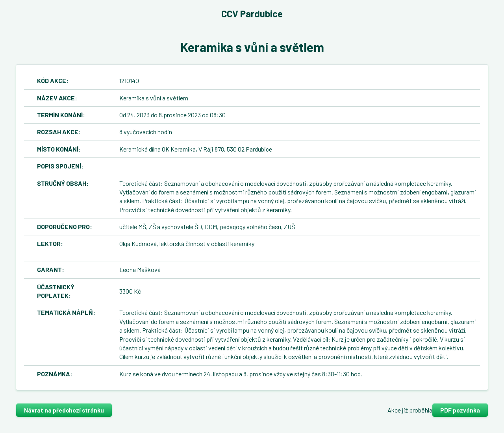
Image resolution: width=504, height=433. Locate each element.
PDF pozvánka (460, 410)
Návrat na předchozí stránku (64, 410)
